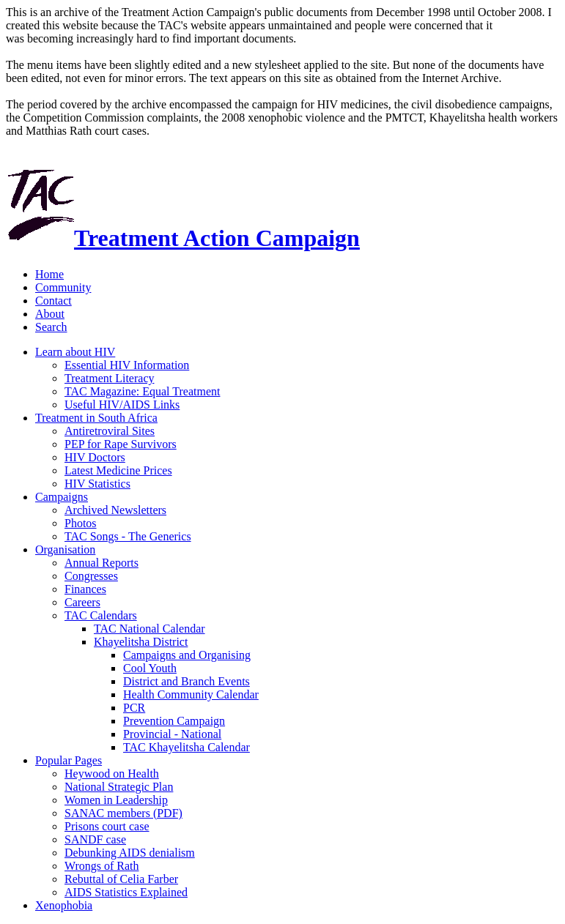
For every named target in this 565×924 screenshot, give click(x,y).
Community (63, 287)
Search (51, 327)
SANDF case (95, 839)
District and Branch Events (187, 681)
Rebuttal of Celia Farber (121, 879)
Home (49, 274)
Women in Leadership (116, 800)
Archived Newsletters (115, 510)
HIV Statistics (97, 484)
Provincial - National (172, 734)
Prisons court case (107, 826)
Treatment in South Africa (96, 418)
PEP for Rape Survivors (121, 444)
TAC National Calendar (149, 629)
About (50, 314)
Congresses (91, 576)
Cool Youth (150, 668)
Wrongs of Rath (102, 866)
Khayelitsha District (141, 642)
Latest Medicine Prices (118, 470)
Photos (81, 523)
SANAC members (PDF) (123, 813)
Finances (85, 589)
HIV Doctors (95, 457)
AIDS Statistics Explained (126, 892)
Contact (53, 301)
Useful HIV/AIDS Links (122, 405)
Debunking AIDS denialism (130, 853)
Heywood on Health (112, 774)
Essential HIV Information (127, 365)
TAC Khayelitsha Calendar (187, 747)
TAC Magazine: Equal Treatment (142, 391)
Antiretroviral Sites (110, 431)
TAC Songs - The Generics (128, 536)
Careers (82, 602)
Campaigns (62, 497)
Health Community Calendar (191, 694)
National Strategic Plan (119, 787)
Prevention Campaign (174, 721)
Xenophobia (64, 905)
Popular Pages (69, 760)
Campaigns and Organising (187, 655)
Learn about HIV (75, 352)
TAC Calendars (101, 615)
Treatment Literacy (109, 378)
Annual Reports (101, 563)
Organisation (65, 549)
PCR (134, 708)
